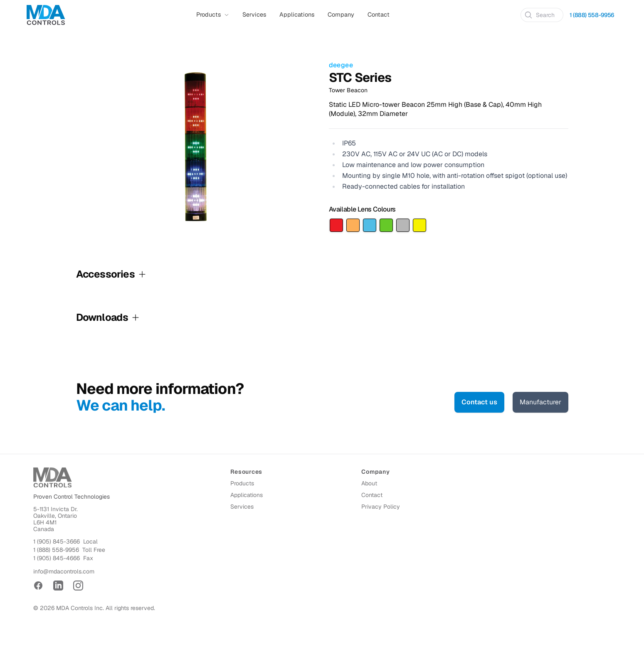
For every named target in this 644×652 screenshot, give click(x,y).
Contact (379, 15)
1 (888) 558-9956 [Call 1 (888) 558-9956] (592, 15)
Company (341, 15)
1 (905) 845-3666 (57, 541)
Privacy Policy (381, 507)
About (369, 483)
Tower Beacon (348, 90)
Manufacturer (540, 402)
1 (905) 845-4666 (57, 558)
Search (539, 15)
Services (254, 15)
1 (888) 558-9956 (56, 550)
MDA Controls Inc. (80, 608)
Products (242, 483)
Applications (297, 15)
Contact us (479, 402)
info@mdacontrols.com (64, 571)
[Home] (46, 15)
